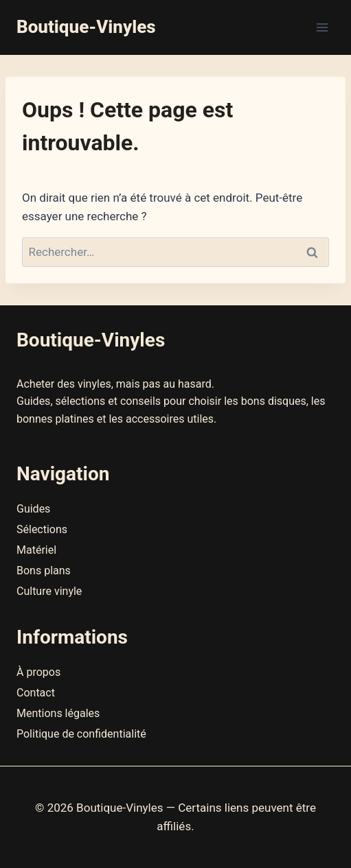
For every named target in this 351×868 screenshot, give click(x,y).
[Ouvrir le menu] (322, 27)
